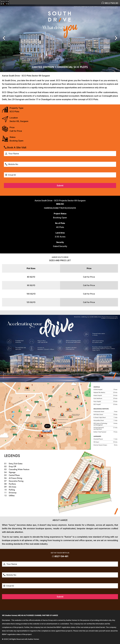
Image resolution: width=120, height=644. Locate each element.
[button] (4, 38)
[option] (60, 38)
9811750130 (110, 3)
